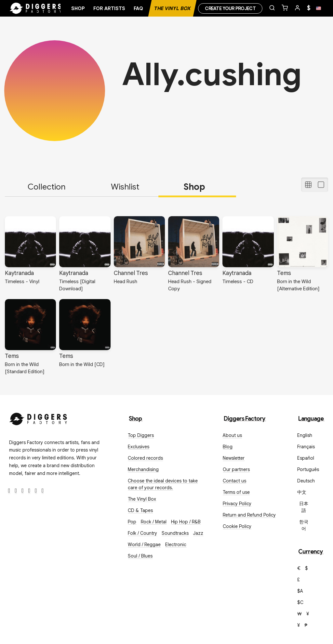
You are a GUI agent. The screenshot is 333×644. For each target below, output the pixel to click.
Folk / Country (142, 533)
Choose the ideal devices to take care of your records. (163, 484)
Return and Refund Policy (249, 515)
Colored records (145, 458)
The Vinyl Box (172, 8)
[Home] (36, 8)
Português (308, 469)
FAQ (138, 8)
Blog (228, 447)
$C (300, 602)
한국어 (304, 525)
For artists (109, 8)
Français (306, 447)
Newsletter (234, 458)
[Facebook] (9, 491)
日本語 (304, 507)
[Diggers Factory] (38, 418)
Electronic (176, 545)
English (305, 435)
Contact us (234, 481)
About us (232, 435)
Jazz (198, 533)
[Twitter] (16, 491)
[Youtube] (29, 491)
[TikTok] (43, 491)
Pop (132, 522)
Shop (78, 8)
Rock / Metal (154, 522)
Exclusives (139, 447)
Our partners (236, 469)
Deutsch (306, 481)
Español (306, 458)
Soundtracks (175, 533)
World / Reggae (144, 545)
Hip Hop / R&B (186, 522)
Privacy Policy (237, 504)
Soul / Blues (140, 556)
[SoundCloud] (36, 491)
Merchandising (143, 469)
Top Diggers (141, 435)
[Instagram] (23, 491)
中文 (302, 492)
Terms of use (236, 492)
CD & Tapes (140, 510)
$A (300, 591)
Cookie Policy (237, 526)
